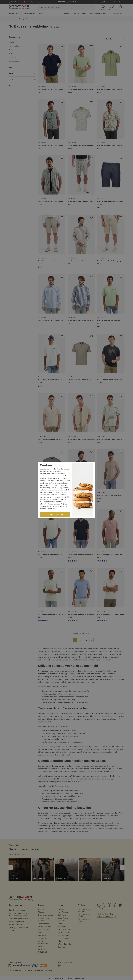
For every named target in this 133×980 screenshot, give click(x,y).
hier (56, 495)
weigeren (47, 502)
